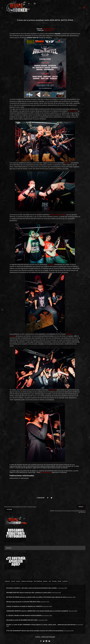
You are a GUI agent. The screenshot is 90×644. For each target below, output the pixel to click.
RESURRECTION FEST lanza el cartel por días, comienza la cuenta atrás (29, 591)
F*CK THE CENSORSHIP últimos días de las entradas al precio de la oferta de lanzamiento (35, 629)
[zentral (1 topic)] (13, 580)
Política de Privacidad (48, 636)
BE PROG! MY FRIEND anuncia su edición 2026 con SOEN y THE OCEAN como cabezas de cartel (36, 596)
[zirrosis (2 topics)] (18, 580)
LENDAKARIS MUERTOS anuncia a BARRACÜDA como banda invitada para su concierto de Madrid (37, 610)
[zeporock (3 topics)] (7, 580)
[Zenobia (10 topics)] (54, 580)
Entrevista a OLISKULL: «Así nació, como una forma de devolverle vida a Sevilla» (32, 587)
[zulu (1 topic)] (50, 580)
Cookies (38, 636)
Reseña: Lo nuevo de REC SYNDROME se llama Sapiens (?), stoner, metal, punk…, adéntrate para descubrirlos (41, 623)
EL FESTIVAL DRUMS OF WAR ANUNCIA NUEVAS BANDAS (24, 614)
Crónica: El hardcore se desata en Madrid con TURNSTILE (24, 605)
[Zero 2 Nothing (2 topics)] (38, 580)
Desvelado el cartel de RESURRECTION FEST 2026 (22, 619)
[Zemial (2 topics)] (60, 580)
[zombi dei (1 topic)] (65, 580)
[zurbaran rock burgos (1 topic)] (27, 580)
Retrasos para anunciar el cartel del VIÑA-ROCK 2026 (23, 600)
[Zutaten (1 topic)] (45, 580)
